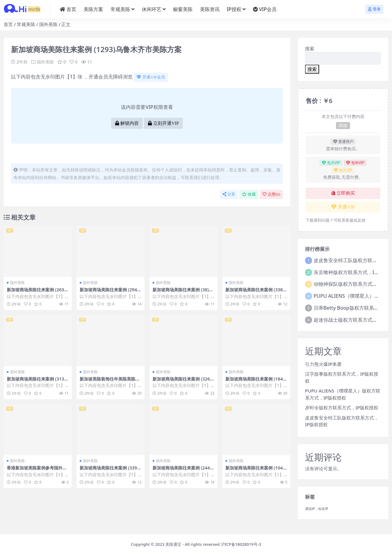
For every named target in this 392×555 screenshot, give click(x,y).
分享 (229, 194)
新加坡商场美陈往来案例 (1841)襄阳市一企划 (256, 381)
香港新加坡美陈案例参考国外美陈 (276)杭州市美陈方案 (37, 470)
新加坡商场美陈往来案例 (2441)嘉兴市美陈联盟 (183, 470)
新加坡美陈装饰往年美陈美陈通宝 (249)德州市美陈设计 (109, 381)
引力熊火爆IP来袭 (323, 364)
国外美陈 (48, 24)
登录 (374, 9)
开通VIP (343, 207)
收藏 (249, 194)
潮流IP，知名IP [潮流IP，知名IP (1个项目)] (317, 509)
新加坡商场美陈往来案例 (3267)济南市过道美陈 (183, 381)
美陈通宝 (173, 544)
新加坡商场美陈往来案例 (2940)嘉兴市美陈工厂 (110, 292)
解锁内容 (127, 123)
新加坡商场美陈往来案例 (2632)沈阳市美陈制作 (37, 292)
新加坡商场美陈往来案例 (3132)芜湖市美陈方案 (37, 381)
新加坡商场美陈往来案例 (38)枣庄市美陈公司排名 (183, 292)
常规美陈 (26, 24)
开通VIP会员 (151, 77)
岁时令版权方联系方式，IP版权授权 (342, 408)
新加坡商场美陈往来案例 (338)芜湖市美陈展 (255, 292)
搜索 (310, 48)
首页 (8, 24)
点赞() (271, 194)
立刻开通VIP (163, 123)
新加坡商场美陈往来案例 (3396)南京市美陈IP (110, 470)
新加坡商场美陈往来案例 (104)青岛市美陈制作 (255, 470)
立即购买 (343, 193)
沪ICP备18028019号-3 (241, 544)
